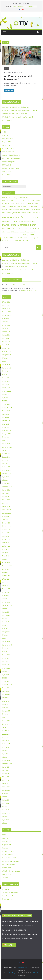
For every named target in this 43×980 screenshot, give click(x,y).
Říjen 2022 (6, 437)
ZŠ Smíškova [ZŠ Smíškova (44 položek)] (17, 241)
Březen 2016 (6, 698)
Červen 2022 (6, 450)
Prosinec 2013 (7, 787)
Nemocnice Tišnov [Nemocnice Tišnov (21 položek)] (18, 229)
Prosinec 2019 (7, 549)
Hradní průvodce (8, 139)
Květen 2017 (6, 652)
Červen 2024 (6, 371)
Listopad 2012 (7, 816)
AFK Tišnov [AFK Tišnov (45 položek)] (6, 198)
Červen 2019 (6, 569)
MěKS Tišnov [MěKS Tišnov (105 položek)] (14, 217)
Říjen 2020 (6, 516)
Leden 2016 (6, 704)
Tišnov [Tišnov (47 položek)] (32, 235)
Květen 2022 (6, 454)
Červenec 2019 (7, 566)
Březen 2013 (6, 807)
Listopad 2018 (7, 592)
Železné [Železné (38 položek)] (25, 241)
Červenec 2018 (7, 605)
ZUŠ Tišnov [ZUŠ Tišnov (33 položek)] (17, 238)
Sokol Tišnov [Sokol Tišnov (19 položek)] (19, 235)
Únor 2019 (6, 582)
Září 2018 (5, 599)
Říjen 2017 (6, 635)
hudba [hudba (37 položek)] (7, 203)
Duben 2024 (6, 378)
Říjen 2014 (6, 754)
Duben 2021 (6, 497)
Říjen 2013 (6, 793)
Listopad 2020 (7, 513)
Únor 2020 (6, 543)
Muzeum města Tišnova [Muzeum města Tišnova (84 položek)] (29, 213)
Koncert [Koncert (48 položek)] (5, 209)
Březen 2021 (6, 500)
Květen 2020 (6, 533)
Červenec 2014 (7, 764)
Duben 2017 (6, 655)
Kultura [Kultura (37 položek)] (21, 209)
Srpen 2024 (6, 365)
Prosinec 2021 (7, 470)
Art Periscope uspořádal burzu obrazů (18, 77)
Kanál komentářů (8, 896)
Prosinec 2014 (7, 747)
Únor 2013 (6, 810)
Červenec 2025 (7, 328)
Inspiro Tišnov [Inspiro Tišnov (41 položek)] (14, 203)
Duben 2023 (6, 417)
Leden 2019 (6, 586)
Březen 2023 (6, 421)
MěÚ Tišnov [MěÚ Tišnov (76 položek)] (7, 229)
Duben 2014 (6, 774)
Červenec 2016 (7, 685)
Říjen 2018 (6, 595)
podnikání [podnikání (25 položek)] (22, 232)
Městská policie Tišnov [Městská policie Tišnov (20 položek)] (29, 222)
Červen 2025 (6, 332)
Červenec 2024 (7, 368)
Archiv (7, 69)
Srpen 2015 (6, 721)
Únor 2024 (6, 384)
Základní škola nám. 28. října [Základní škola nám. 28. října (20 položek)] (29, 238)
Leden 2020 (6, 546)
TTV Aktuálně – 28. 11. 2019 (29, 290)
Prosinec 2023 (7, 391)
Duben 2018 (6, 615)
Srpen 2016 (6, 681)
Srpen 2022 (6, 444)
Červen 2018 (6, 609)
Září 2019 (5, 559)
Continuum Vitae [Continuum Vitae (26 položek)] (23, 198)
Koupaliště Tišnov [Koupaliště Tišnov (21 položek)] (13, 210)
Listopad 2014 (7, 750)
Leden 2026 (6, 309)
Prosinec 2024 (7, 351)
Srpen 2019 (6, 563)
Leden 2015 (6, 744)
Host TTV (5, 135)
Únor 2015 (6, 741)
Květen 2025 (6, 335)
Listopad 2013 (7, 790)
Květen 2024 (6, 375)
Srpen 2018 (6, 602)
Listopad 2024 (7, 355)
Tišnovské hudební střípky (11, 158)
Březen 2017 (6, 658)
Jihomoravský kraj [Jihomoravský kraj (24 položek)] (15, 207)
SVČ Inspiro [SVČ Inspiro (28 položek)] (26, 235)
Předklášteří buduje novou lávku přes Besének (18, 117)
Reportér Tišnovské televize (11, 155)
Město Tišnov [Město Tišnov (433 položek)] (30, 217)
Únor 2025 (6, 345)
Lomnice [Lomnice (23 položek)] (37, 210)
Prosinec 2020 (7, 510)
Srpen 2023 (6, 404)
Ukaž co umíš (7, 172)
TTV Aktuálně (7, 165)
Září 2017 (5, 638)
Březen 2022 (6, 460)
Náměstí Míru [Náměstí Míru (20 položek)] (26, 229)
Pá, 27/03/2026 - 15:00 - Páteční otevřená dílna (18, 926)
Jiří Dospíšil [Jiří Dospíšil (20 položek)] (23, 207)
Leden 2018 (6, 625)
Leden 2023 (6, 427)
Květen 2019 (6, 572)
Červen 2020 (6, 530)
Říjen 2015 (6, 714)
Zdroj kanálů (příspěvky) (10, 893)
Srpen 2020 (6, 523)
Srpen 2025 (6, 325)
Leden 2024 (6, 388)
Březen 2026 (6, 302)
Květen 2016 (6, 691)
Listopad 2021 (7, 473)
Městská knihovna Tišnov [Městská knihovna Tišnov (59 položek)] (13, 221)
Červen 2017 (6, 648)
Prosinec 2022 (7, 431)
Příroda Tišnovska (8, 152)
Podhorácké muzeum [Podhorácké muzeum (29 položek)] (13, 232)
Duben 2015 (6, 734)
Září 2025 (5, 322)
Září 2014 (5, 757)
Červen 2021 (6, 490)
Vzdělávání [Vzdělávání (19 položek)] (5, 238)
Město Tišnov (10, 945)
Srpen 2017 (6, 642)
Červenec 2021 (7, 487)
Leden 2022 (6, 467)
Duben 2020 (6, 536)
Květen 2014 (6, 770)
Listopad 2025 (7, 315)
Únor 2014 (6, 780)
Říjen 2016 (6, 675)
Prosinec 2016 (7, 668)
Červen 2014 (6, 767)
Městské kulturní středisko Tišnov (18, 916)
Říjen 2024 (6, 358)
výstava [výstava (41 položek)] (11, 238)
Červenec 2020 (7, 526)
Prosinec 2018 (7, 589)
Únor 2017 (6, 661)
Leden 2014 (6, 783)
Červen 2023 (6, 411)
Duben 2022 (6, 457)
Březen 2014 (6, 777)
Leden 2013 (6, 813)
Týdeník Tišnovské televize (11, 168)
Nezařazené (6, 145)
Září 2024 (5, 361)
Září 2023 (5, 401)
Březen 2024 (6, 381)
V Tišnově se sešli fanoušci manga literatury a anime (20, 110)
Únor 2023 (6, 424)
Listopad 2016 (7, 671)
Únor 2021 (6, 503)
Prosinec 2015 (7, 708)
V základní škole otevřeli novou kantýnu (15, 114)
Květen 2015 (6, 731)
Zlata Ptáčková (18, 72)
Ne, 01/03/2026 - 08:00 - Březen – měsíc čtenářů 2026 (20, 921)
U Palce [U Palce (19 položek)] (37, 235)
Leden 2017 (6, 665)
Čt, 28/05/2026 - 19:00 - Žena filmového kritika (18, 938)
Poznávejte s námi (8, 148)
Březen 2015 (6, 737)
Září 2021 (5, 480)
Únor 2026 (6, 305)
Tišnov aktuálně (7, 120)
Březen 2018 (6, 619)
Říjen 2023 (6, 398)
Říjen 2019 (6, 556)
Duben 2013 (6, 803)
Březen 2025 (6, 342)
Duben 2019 (6, 576)
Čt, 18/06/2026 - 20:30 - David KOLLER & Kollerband (19, 934)
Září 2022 (5, 440)
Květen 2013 (6, 800)
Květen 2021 (6, 493)
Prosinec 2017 (7, 628)
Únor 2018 (6, 622)
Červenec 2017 (7, 645)
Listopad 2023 (7, 394)
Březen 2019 (6, 579)
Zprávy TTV (6, 175)
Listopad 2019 (7, 553)
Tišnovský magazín (8, 162)
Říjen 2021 (6, 477)
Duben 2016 (6, 694)
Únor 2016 (6, 701)
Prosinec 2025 (7, 312)
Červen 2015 (6, 727)
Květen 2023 (6, 414)
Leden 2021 (6, 506)
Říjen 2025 (6, 318)
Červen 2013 (6, 797)
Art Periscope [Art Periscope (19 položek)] (14, 198)
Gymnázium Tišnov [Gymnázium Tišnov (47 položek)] (30, 200)
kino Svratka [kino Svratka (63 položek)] (32, 206)
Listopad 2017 (7, 632)
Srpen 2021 (6, 483)
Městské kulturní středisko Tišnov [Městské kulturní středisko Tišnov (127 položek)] (19, 225)
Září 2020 (5, 520)
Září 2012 (5, 823)
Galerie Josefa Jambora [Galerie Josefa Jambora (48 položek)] (14, 200)
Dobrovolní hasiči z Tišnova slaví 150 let (15, 107)
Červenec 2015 (7, 724)
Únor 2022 (6, 464)
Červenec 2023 (7, 408)
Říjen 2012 (6, 820)
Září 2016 (5, 678)
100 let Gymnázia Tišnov (20, 285)
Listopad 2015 (7, 711)
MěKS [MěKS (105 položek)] (5, 217)
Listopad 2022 (7, 434)
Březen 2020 (6, 539)
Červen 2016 (6, 688)
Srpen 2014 (6, 760)
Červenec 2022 (7, 447)
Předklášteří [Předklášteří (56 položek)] (30, 232)
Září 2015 (5, 718)
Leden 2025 (6, 348)
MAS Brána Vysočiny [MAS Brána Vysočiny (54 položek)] (10, 213)
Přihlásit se (6, 889)
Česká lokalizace (8, 899)
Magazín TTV (6, 142)
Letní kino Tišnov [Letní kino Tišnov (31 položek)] (29, 209)
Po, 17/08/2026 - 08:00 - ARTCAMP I (14, 930)
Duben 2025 (6, 338)
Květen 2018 (6, 612)
